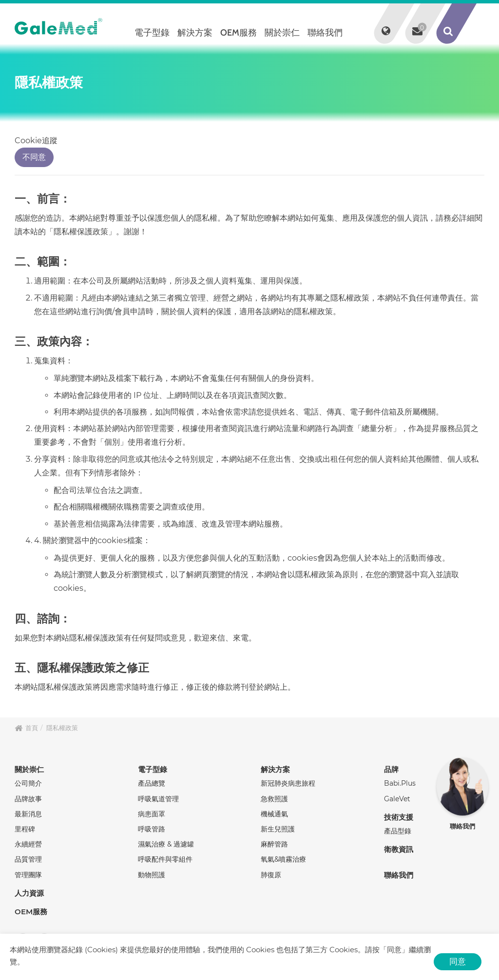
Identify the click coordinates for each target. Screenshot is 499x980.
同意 (458, 961)
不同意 (34, 157)
